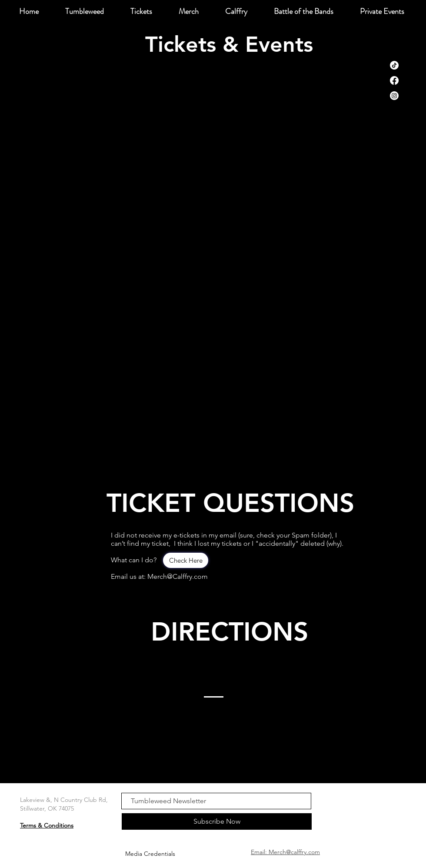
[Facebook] (394, 80)
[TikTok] (394, 65)
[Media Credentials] (150, 854)
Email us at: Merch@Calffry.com (159, 576)
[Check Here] (186, 560)
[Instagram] (394, 96)
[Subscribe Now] (217, 821)
